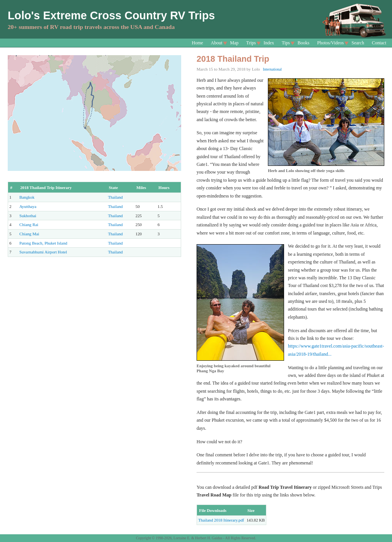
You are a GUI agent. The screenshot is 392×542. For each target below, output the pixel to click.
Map (234, 43)
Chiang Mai (29, 234)
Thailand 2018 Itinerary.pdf (221, 520)
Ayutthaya (28, 206)
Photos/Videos (331, 43)
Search (358, 43)
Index (269, 43)
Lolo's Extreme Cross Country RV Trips (111, 15)
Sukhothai (28, 216)
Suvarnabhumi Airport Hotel (43, 252)
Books (304, 43)
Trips (251, 43)
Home (198, 43)
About (217, 43)
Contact (379, 43)
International (272, 69)
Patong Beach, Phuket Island (43, 243)
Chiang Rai (29, 225)
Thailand (115, 197)
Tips (286, 43)
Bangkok (27, 197)
